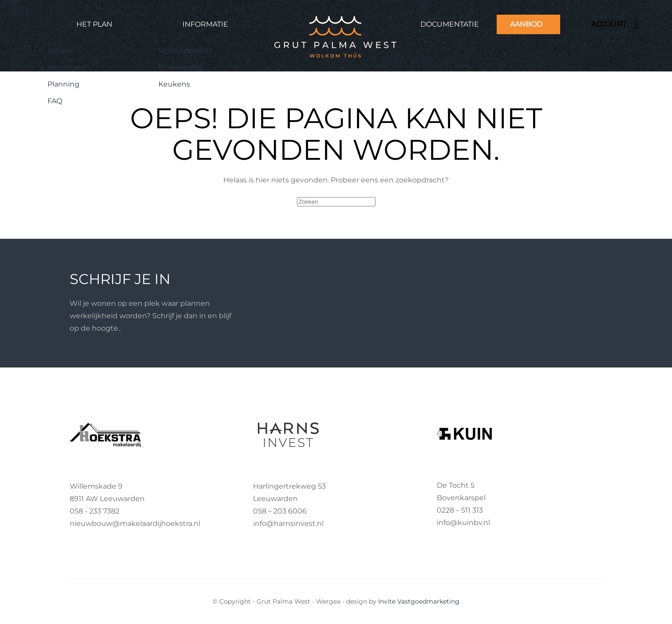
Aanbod (526, 24)
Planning (63, 84)
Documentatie (450, 24)
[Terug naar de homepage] (336, 36)
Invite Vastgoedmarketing (419, 601)
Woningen (66, 67)
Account (615, 24)
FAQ (55, 101)
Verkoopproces (185, 50)
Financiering (181, 67)
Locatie (60, 50)
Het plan (94, 24)
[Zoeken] (336, 202)
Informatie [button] (205, 24)
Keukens (174, 84)
